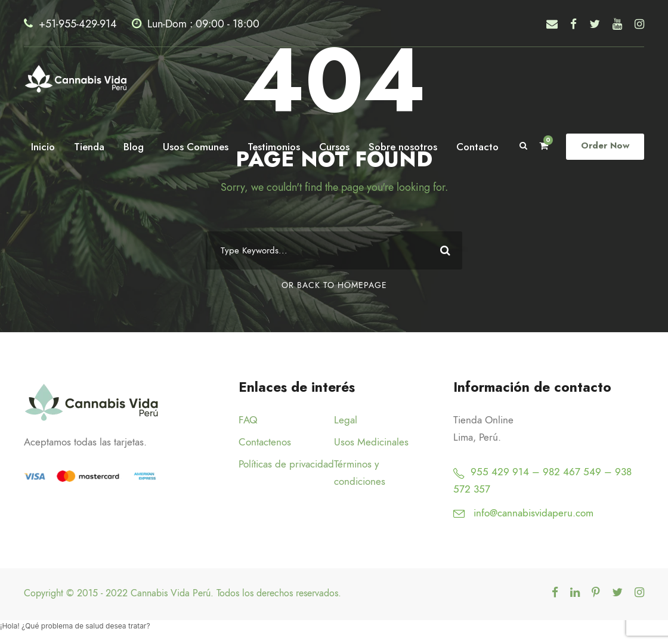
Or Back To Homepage (334, 285)
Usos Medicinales (371, 442)
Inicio (41, 146)
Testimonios (276, 146)
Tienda (87, 146)
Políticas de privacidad (286, 464)
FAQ (248, 420)
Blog (131, 146)
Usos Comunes (195, 146)
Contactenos (265, 442)
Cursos (338, 146)
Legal (346, 420)
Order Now (606, 146)
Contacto (481, 146)
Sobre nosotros (407, 146)
